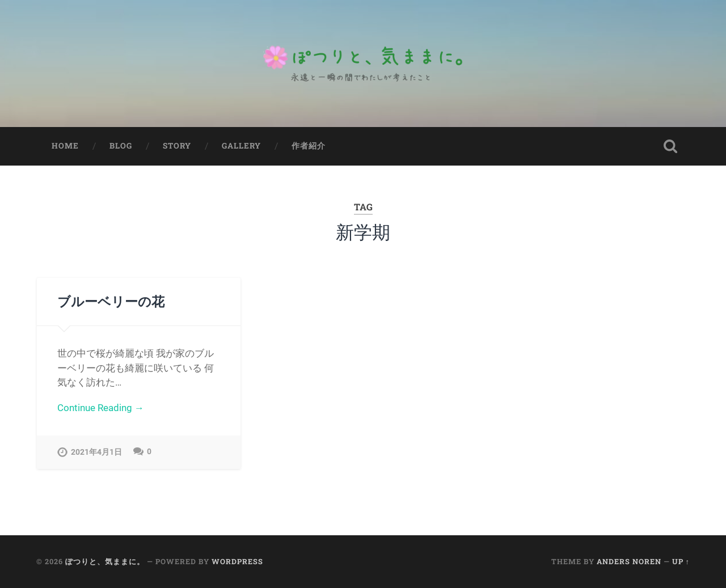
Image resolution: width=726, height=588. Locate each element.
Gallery (241, 146)
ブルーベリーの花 (111, 301)
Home (65, 146)
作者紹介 (309, 146)
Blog (121, 146)
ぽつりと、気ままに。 (105, 562)
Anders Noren (629, 562)
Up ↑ (681, 562)
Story (177, 146)
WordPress (237, 562)
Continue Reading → (101, 408)
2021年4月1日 (96, 452)
